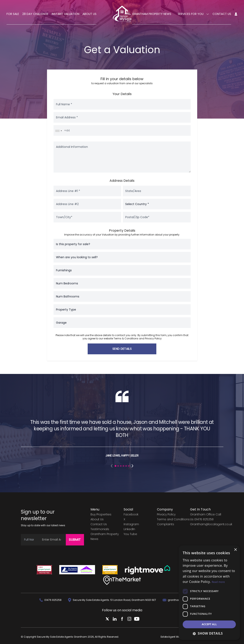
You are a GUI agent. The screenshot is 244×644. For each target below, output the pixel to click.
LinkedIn (129, 529)
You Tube (130, 534)
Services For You (194, 14)
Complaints (166, 524)
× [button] (235, 550)
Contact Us (222, 14)
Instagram (131, 524)
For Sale (13, 14)
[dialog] (209, 593)
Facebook (131, 514)
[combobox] (58, 131)
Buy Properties (101, 514)
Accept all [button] (209, 624)
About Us (90, 14)
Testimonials (100, 529)
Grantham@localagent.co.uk (211, 524)
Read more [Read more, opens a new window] (218, 582)
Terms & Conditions (126, 338)
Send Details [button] (122, 349)
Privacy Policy (153, 338)
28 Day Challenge (35, 14)
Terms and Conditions (173, 519)
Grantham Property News (152, 14)
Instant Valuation (65, 14)
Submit (75, 540)
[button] (112, 466)
